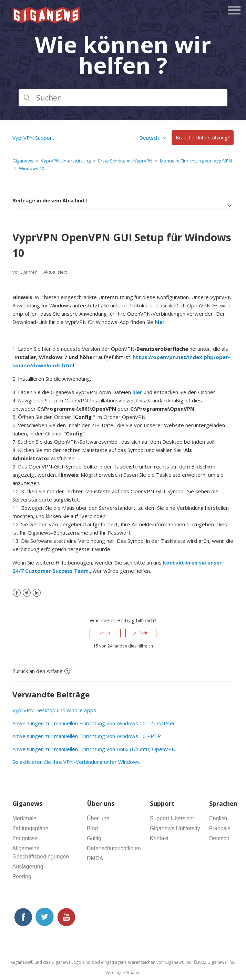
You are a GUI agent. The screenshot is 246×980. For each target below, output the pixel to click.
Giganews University (175, 828)
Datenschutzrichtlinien (114, 848)
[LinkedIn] (37, 593)
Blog (92, 828)
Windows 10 (32, 168)
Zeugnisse (25, 838)
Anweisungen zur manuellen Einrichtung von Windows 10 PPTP (87, 736)
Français (220, 828)
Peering (22, 877)
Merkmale (24, 818)
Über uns (98, 818)
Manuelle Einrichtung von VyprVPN (196, 161)
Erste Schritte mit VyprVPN (125, 161)
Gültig (94, 838)
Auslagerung (28, 867)
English (218, 818)
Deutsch (150, 138)
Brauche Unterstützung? (203, 138)
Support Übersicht (172, 818)
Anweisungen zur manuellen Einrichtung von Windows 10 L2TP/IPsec (94, 723)
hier (137, 392)
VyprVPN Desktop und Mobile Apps (54, 710)
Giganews (23, 161)
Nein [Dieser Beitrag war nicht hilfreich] (144, 633)
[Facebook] (17, 593)
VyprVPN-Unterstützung (66, 161)
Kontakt (159, 838)
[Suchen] (123, 98)
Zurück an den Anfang (41, 671)
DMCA (95, 858)
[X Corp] (27, 593)
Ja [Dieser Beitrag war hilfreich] (108, 633)
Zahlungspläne (30, 828)
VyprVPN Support (33, 138)
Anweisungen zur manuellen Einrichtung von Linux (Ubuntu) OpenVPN (94, 749)
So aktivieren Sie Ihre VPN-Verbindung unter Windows (76, 762)
